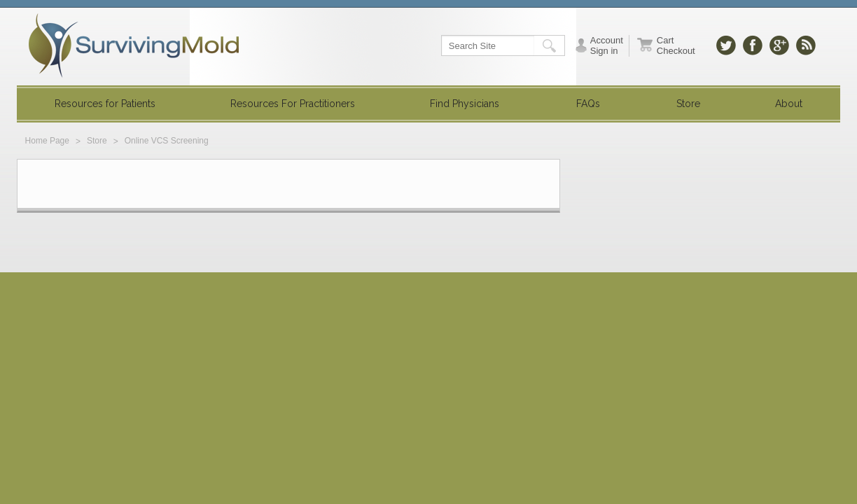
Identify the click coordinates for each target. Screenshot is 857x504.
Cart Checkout (676, 45)
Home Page (47, 141)
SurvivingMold (134, 45)
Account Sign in (607, 45)
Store (97, 141)
